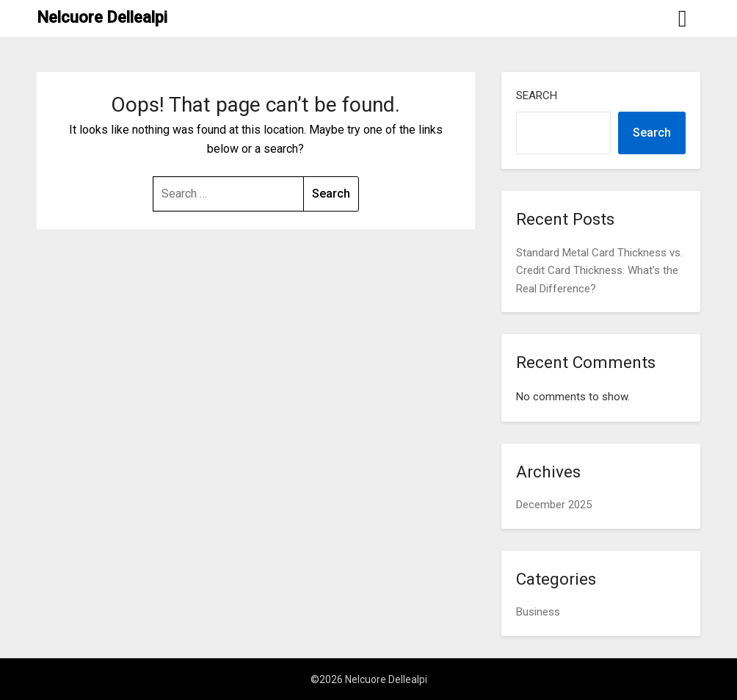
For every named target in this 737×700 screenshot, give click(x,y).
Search (537, 95)
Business (538, 612)
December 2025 (554, 505)
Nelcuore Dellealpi (102, 17)
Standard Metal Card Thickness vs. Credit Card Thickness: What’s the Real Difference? (599, 271)
